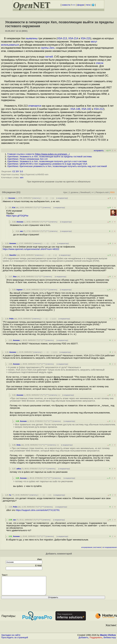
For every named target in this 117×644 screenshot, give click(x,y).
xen (22, 178)
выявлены (32, 38)
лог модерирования (109, 547)
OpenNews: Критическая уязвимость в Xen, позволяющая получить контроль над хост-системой (57, 166)
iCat (14, 207)
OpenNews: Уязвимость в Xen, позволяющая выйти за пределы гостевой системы (50, 157)
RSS (112, 192)
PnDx (11, 319)
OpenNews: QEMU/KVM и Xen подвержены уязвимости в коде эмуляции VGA (47, 164)
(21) (18, 192)
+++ (73, 5)
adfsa (19, 469)
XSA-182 (86, 109)
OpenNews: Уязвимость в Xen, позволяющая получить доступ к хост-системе (47, 161)
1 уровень (74, 192)
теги (88, 5)
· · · (49, 198)
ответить (36, 198)
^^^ (41, 207)
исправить (99, 151)
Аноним (12, 198)
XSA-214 (73, 38)
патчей (49, 57)
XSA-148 (75, 109)
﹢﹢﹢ (44, 198)
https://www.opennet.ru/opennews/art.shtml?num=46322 (31, 249)
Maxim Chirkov (108, 639)
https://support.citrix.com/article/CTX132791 (38, 510)
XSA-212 (99, 109)
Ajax (65, 192)
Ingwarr (20, 290)
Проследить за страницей (15, 641)
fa (10, 495)
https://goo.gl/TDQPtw (17, 216)
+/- (93, 192)
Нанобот (13, 255)
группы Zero (48, 48)
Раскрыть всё (102, 192)
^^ (37, 207)
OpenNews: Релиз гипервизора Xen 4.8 (27, 159)
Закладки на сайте (11, 639)
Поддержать (96, 641)
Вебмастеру (110, 641)
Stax (15, 277)
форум (81, 5)
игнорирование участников (91, 547)
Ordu (19, 445)
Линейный (85, 192)
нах (22, 231)
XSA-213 (62, 38)
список (100, 63)
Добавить (83, 641)
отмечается (35, 106)
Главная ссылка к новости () (38, 154)
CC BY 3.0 (18, 171)
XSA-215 (86, 38)
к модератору (62, 198)
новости (66, 5)
